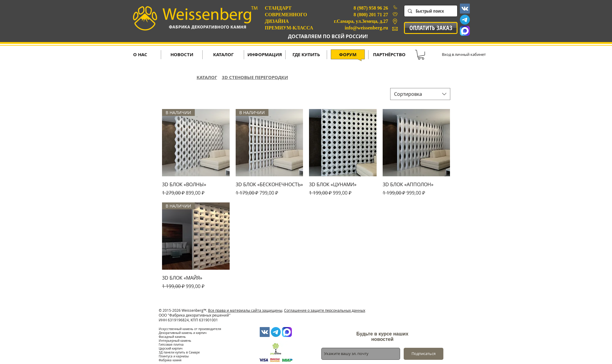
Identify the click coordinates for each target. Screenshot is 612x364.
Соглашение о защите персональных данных (325, 310)
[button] (421, 55)
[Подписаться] (424, 354)
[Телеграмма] (465, 20)
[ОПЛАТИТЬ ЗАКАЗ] (431, 28)
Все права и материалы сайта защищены (245, 310)
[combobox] (420, 94)
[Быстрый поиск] (430, 11)
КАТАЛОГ (207, 77)
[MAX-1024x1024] (465, 31)
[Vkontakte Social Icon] (465, 9)
